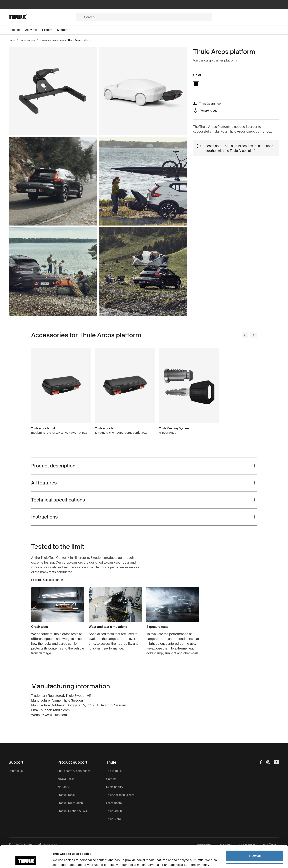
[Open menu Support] (65, 30)
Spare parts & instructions (74, 771)
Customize (255, 848)
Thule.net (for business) (121, 795)
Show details (62, 860)
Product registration (70, 803)
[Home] (42, 17)
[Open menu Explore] (50, 30)
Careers (111, 779)
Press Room (114, 803)
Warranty (63, 787)
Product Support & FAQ (72, 811)
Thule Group (114, 811)
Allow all (255, 835)
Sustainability (115, 787)
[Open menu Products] (17, 30)
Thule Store (113, 819)
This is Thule (114, 771)
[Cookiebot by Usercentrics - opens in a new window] (26, 860)
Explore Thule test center (47, 580)
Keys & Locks (66, 779)
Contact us (16, 771)
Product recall (66, 795)
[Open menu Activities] (34, 30)
